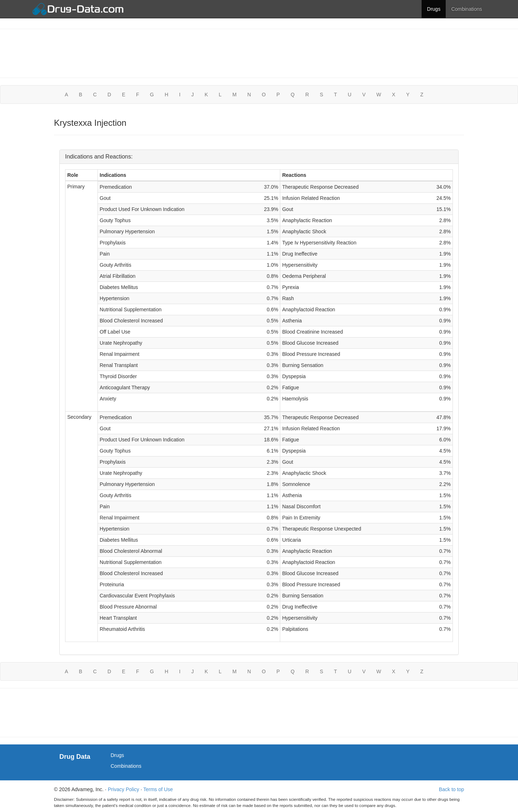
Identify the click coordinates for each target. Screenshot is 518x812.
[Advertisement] (259, 52)
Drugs (434, 9)
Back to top (451, 789)
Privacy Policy (124, 789)
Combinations (467, 9)
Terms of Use (158, 789)
